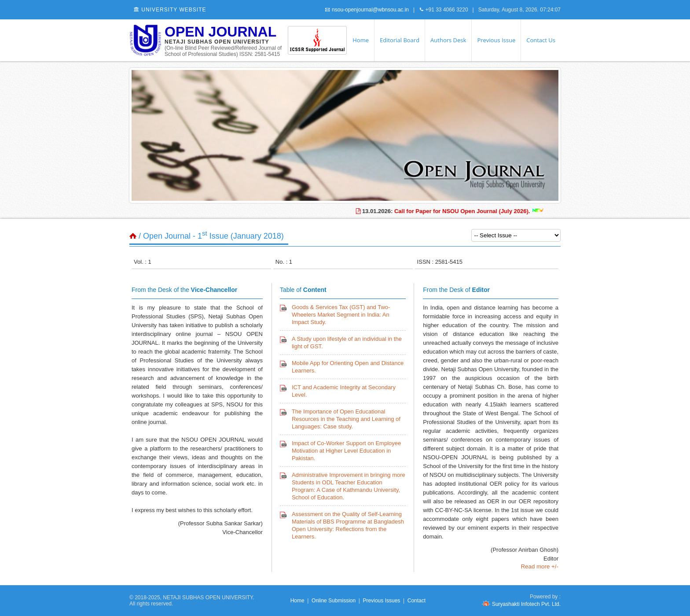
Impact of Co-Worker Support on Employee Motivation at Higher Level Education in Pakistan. (346, 451)
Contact (417, 601)
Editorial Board (400, 40)
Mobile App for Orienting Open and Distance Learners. (348, 367)
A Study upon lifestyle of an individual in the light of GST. (347, 343)
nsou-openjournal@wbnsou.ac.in (367, 10)
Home (361, 40)
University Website (170, 10)
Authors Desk (448, 40)
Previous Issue (496, 40)
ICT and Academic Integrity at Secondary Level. (344, 391)
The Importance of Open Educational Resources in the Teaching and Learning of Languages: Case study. (346, 419)
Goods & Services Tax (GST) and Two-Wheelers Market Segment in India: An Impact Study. (341, 315)
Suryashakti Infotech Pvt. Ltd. (521, 604)
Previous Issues (382, 601)
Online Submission (334, 601)
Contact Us (541, 40)
